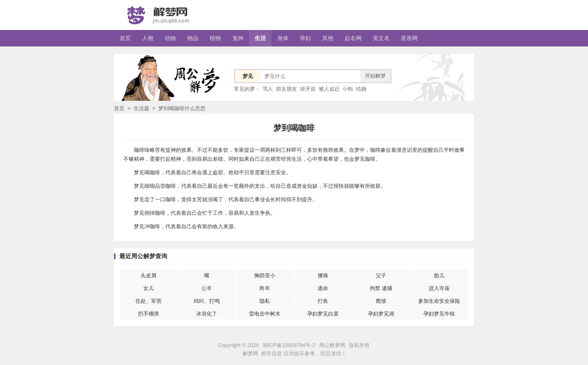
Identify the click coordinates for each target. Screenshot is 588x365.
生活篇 (141, 108)
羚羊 (265, 288)
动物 (170, 38)
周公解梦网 (332, 345)
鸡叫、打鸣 (207, 301)
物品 (193, 38)
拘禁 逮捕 (381, 288)
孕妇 (305, 38)
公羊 (207, 288)
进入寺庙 (439, 288)
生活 (260, 38)
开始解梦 (375, 76)
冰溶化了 (207, 314)
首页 (125, 38)
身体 (283, 38)
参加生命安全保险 (439, 301)
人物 (148, 38)
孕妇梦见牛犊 (439, 314)
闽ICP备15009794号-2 (289, 345)
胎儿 (439, 275)
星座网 (409, 38)
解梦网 (250, 353)
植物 (215, 38)
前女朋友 (286, 89)
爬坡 (381, 301)
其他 (328, 38)
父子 (381, 275)
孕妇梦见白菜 (323, 314)
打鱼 (323, 301)
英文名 (381, 38)
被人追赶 (329, 89)
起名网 (353, 38)
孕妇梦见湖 (381, 314)
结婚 (361, 89)
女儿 (148, 288)
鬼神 (238, 38)
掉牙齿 (308, 89)
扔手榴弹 (148, 314)
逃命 (323, 288)
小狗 (348, 89)
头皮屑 (148, 275)
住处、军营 (148, 301)
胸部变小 (265, 275)
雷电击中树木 (265, 314)
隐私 (265, 301)
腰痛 (323, 275)
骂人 (268, 89)
